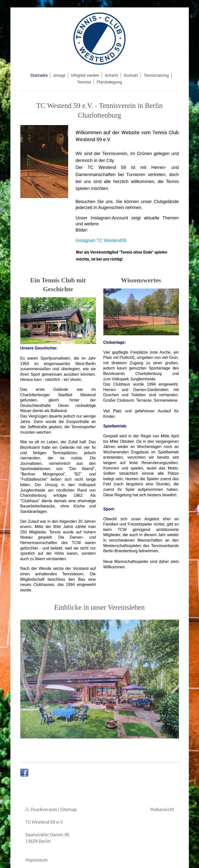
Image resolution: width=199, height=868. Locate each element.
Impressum (37, 860)
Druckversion (42, 809)
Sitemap (68, 809)
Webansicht (162, 809)
